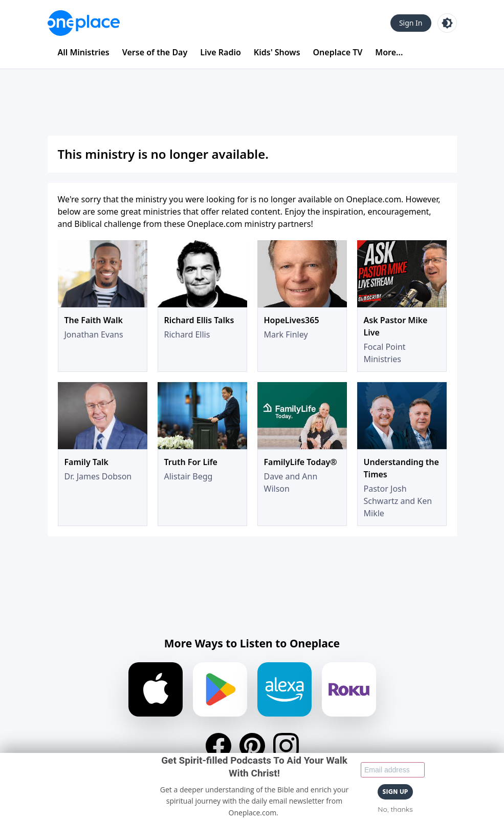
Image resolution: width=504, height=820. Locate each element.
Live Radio (221, 52)
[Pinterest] (252, 746)
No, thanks (395, 809)
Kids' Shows (277, 52)
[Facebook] (218, 746)
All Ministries (84, 52)
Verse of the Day (155, 52)
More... (389, 52)
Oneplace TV (338, 52)
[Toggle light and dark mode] (447, 23)
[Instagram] (286, 746)
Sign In (411, 23)
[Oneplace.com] (84, 23)
